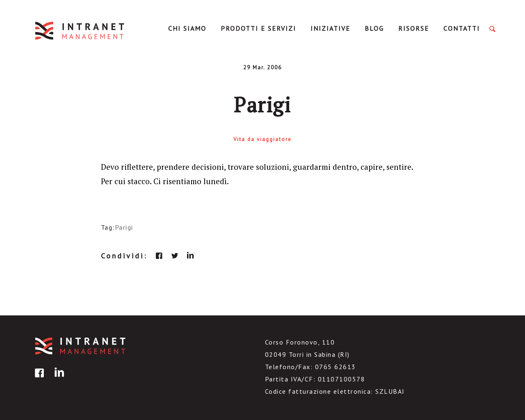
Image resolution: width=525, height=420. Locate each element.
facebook (159, 256)
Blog (374, 28)
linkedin (190, 256)
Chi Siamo (187, 28)
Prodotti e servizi (258, 28)
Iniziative (330, 28)
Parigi (124, 227)
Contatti (462, 28)
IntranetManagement (80, 31)
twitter (175, 256)
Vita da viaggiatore (262, 139)
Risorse (414, 28)
